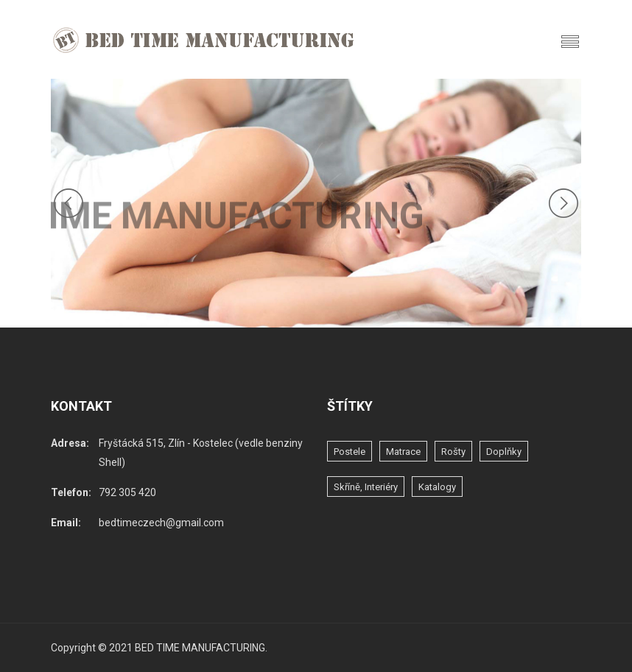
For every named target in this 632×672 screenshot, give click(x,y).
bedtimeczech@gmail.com (161, 523)
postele (350, 452)
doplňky (504, 452)
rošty (453, 452)
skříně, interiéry (366, 487)
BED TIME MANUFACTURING (200, 648)
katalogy (437, 487)
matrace (403, 452)
